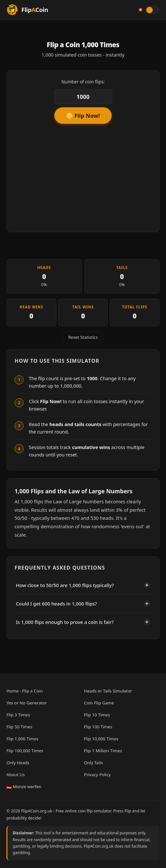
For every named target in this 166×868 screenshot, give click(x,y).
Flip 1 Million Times (103, 751)
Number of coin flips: (83, 82)
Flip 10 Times (97, 715)
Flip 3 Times (18, 715)
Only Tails (94, 763)
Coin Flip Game (99, 703)
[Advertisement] (83, 176)
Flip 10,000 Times (101, 739)
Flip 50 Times (19, 727)
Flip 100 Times (98, 727)
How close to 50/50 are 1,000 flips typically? (83, 585)
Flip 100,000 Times (25, 751)
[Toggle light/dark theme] (152, 10)
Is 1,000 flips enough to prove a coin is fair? (83, 622)
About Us (16, 775)
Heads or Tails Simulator (108, 691)
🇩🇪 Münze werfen (24, 787)
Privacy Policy (98, 775)
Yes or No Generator (27, 703)
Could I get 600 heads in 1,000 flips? (83, 604)
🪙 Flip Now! (83, 116)
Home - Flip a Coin (25, 691)
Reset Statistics (83, 337)
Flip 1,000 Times (22, 739)
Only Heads (18, 763)
